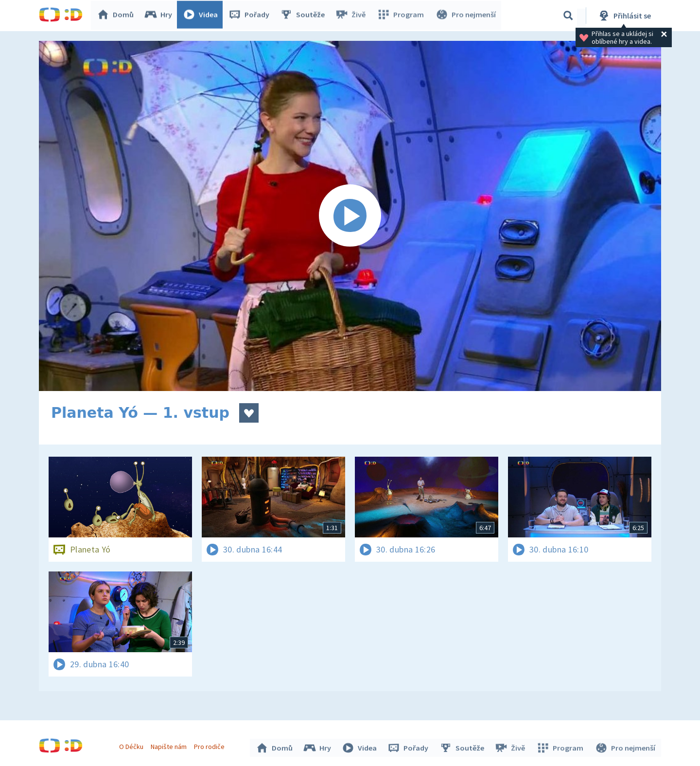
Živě (352, 16)
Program (402, 16)
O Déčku (132, 746)
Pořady (251, 16)
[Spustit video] (350, 216)
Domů (117, 16)
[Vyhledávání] (568, 16)
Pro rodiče (211, 746)
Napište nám (170, 746)
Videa (202, 16)
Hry (160, 16)
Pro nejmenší (466, 16)
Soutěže (304, 16)
